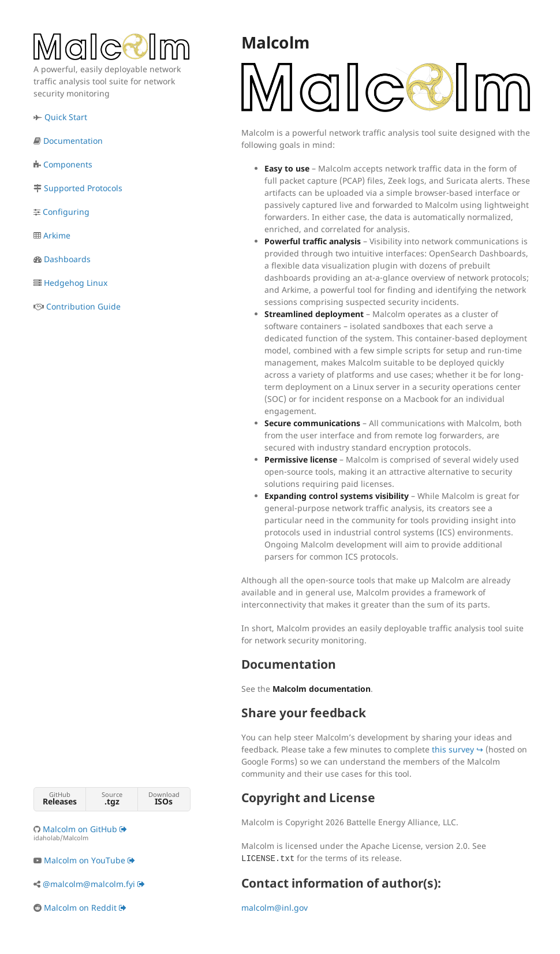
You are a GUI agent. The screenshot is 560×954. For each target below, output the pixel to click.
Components (68, 164)
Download (164, 798)
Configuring (66, 212)
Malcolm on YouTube (89, 860)
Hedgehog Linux (76, 283)
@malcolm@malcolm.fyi (94, 884)
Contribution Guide (83, 306)
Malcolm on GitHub (111, 833)
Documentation (73, 141)
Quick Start (66, 117)
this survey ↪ (458, 749)
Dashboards (67, 259)
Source (112, 798)
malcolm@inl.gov (275, 908)
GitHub (60, 798)
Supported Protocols (83, 188)
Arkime (57, 235)
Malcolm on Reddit (85, 908)
